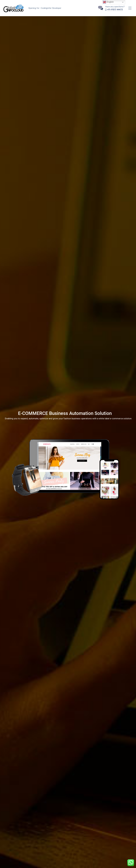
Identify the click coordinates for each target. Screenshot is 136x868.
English (108, 2)
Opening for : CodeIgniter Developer (45, 8)
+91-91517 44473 (115, 10)
